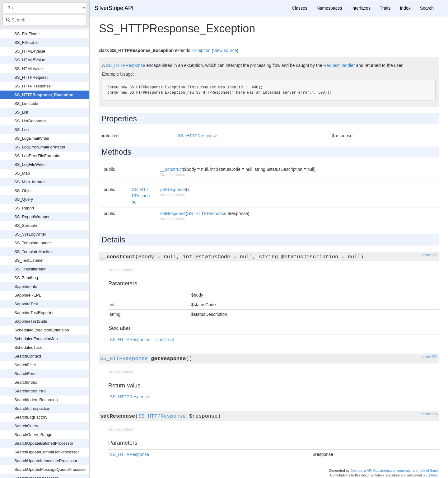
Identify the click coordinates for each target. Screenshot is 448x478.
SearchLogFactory (31, 417)
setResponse (173, 213)
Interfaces (361, 8)
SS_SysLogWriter (30, 234)
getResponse (173, 190)
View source (225, 50)
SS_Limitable (26, 103)
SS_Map (22, 173)
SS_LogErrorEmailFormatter (40, 147)
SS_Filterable (26, 42)
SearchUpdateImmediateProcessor (46, 461)
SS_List (21, 112)
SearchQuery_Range (33, 435)
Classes (300, 8)
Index (405, 8)
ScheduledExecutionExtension (42, 330)
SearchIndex (26, 382)
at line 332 (429, 255)
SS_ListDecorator (30, 121)
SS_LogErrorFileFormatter (38, 156)
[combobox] (45, 20)
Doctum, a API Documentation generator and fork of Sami (394, 471)
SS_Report (24, 208)
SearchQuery (26, 426)
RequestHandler (339, 65)
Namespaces (329, 8)
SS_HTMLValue (28, 69)
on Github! (431, 475)
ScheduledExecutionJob (36, 339)
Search (427, 8)
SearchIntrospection (32, 408)
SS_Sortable (26, 225)
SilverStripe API (114, 8)
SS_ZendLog (26, 278)
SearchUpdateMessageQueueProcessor (51, 469)
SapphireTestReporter (34, 313)
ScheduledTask (28, 347)
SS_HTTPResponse (33, 86)
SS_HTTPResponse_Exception (44, 95)
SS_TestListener (29, 260)
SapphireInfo (26, 286)
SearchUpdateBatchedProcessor (44, 443)
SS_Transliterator (30, 269)
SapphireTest (26, 304)
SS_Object (24, 191)
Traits (385, 8)
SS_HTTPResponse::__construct (142, 340)
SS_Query (24, 199)
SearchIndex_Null (30, 391)
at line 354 (429, 357)
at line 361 (429, 414)
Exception (201, 50)
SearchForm (26, 374)
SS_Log (21, 130)
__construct (171, 169)
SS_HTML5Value (30, 60)
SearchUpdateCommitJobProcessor (47, 452)
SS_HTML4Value (30, 51)
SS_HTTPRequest (31, 77)
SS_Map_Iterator (30, 182)
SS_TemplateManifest (34, 252)
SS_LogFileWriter (30, 164)
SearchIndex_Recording (36, 400)
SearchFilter (25, 365)
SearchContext (28, 356)
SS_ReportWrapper (32, 217)
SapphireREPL (28, 295)
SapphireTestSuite (31, 321)
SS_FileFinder (27, 34)
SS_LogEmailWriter (32, 138)
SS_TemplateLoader (33, 243)
